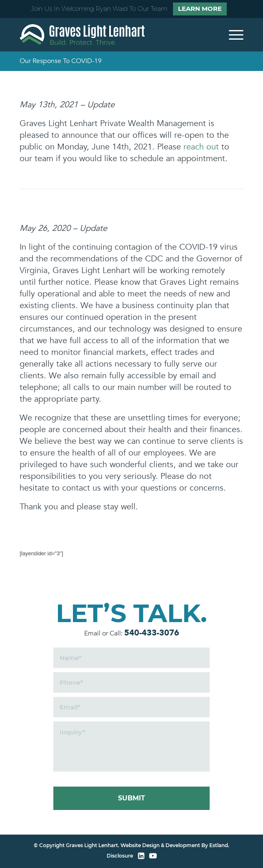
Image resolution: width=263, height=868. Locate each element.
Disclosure (120, 856)
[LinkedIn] (141, 856)
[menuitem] (232, 35)
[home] (82, 35)
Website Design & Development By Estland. (175, 845)
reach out (201, 147)
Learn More (200, 9)
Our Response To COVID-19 (61, 61)
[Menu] (232, 35)
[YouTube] (153, 856)
